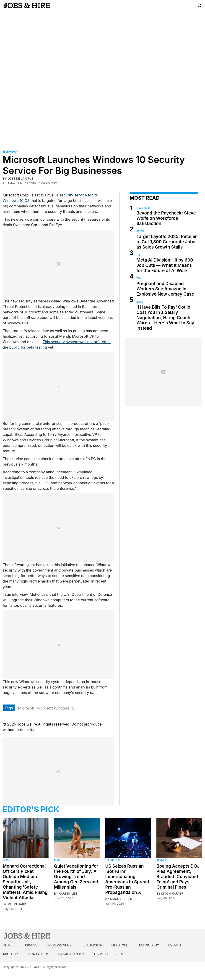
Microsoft (26, 708)
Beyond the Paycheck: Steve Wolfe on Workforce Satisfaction (166, 218)
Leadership (143, 208)
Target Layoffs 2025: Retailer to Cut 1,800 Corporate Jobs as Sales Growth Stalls (167, 242)
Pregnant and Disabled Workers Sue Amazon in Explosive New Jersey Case (165, 289)
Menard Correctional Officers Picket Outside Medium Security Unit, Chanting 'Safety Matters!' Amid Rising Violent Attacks (25, 882)
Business (162, 860)
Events (175, 945)
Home (8, 945)
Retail (140, 231)
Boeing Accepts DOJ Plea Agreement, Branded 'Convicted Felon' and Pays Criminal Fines (178, 877)
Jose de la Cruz (21, 178)
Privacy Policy (71, 954)
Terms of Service (109, 954)
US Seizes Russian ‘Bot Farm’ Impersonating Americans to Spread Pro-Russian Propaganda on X (127, 879)
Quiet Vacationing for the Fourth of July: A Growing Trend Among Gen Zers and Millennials (76, 877)
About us (11, 954)
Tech (139, 255)
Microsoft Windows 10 (56, 708)
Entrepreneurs (60, 945)
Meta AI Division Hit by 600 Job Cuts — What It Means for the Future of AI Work (165, 265)
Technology (10, 152)
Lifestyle (119, 945)
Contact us (39, 954)
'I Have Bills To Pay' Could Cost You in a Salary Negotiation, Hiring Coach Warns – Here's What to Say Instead (165, 318)
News (140, 302)
